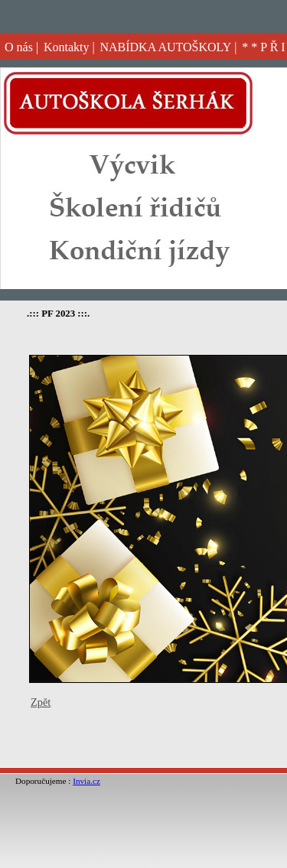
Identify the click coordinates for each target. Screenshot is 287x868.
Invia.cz (86, 781)
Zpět (41, 702)
